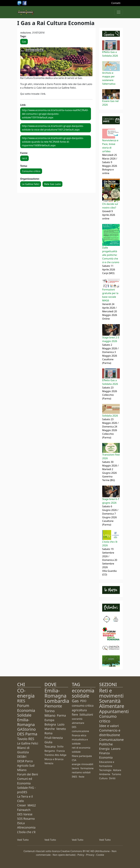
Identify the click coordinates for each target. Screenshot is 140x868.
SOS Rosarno (26, 819)
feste (81, 777)
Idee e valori (109, 726)
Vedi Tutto (23, 840)
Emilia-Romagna (55, 693)
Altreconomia (26, 827)
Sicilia (60, 746)
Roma (48, 733)
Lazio (61, 724)
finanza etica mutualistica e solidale (80, 739)
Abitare (117, 770)
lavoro (75, 768)
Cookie (100, 855)
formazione (87, 768)
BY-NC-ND (89, 851)
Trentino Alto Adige (55, 755)
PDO (83, 701)
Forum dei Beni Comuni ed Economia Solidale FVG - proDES (28, 783)
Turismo (116, 774)
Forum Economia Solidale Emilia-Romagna (26, 715)
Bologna (50, 724)
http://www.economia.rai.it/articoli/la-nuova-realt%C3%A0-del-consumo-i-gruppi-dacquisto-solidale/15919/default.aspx (55, 114)
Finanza (104, 753)
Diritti (112, 778)
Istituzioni (86, 715)
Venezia (49, 763)
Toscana (50, 747)
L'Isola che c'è (26, 832)
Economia (106, 757)
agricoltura (79, 710)
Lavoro (116, 749)
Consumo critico (31, 171)
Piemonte (53, 706)
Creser (22, 805)
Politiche (106, 744)
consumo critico (83, 706)
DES (74, 727)
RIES (21, 701)
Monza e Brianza (54, 759)
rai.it (24, 158)
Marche (50, 729)
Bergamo (50, 751)
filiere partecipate (82, 756)
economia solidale (83, 693)
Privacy (90, 855)
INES (74, 777)
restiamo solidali (81, 772)
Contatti (116, 3)
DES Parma (27, 734)
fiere (75, 715)
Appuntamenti (114, 711)
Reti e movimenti (111, 693)
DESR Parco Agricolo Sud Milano (26, 765)
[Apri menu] (119, 12)
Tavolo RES (26, 739)
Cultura (103, 778)
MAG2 (32, 805)
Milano (50, 715)
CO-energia (26, 693)
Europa (49, 720)
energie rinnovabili (83, 764)
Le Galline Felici (31, 184)
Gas (24, 42)
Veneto (61, 729)
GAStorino (26, 729)
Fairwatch (24, 810)
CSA (74, 760)
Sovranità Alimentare (112, 703)
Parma (61, 715)
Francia (61, 751)
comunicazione (80, 731)
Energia (104, 749)
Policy (81, 855)
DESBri (22, 757)
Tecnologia (105, 770)
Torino (50, 711)
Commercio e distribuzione (110, 733)
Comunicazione (111, 740)
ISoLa (21, 823)
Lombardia (57, 701)
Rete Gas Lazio (52, 184)
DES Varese (25, 814)
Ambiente (105, 774)
